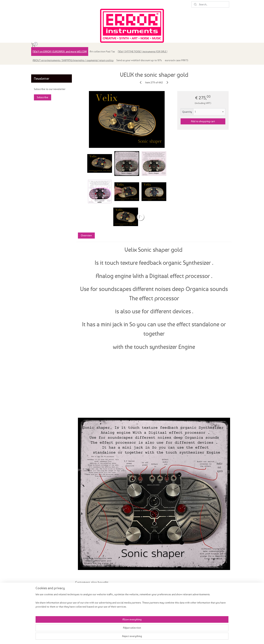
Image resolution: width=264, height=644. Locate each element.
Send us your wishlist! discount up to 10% (139, 60)
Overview (86, 235)
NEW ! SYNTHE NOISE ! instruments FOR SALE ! (143, 51)
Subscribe (43, 97)
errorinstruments (43, 69)
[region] (108, 632)
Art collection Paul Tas (102, 51)
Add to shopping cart (203, 121)
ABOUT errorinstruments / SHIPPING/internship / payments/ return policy (73, 60)
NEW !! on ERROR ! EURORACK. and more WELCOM (60, 51)
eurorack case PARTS (177, 60)
